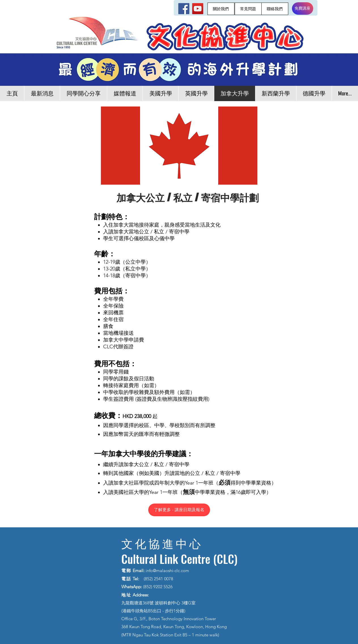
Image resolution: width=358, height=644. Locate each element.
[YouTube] (198, 9)
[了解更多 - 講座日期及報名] (179, 510)
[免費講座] (303, 8)
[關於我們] (221, 9)
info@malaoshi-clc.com (167, 571)
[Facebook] (184, 9)
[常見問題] (248, 9)
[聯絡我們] (275, 9)
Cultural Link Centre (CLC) (179, 559)
